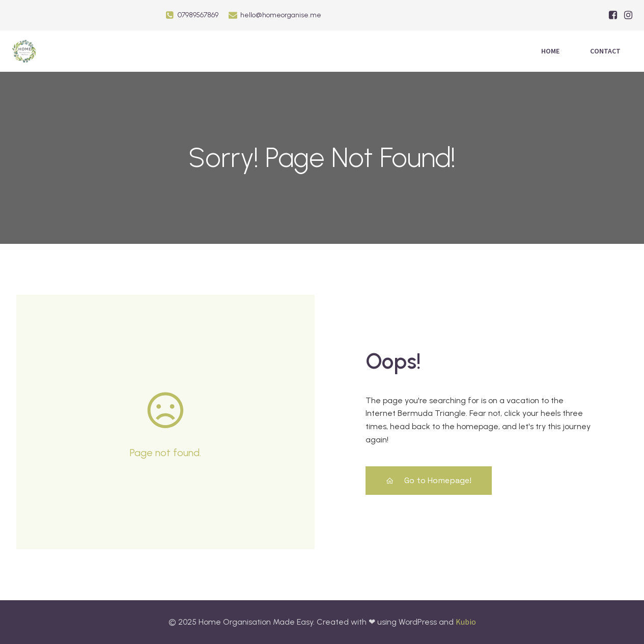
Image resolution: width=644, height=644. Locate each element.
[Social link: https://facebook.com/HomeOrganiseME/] (613, 15)
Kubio (466, 622)
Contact (605, 51)
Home (550, 51)
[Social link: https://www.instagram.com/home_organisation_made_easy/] (628, 15)
